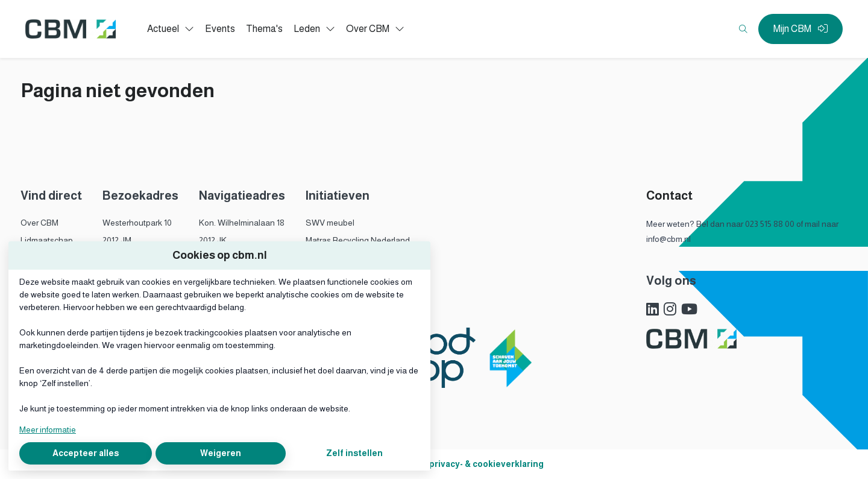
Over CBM (39, 223)
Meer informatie (48, 430)
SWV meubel (330, 223)
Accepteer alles (86, 453)
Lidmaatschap (47, 240)
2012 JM (117, 240)
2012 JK (213, 240)
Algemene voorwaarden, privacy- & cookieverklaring (434, 464)
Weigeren (221, 453)
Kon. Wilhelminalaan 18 (242, 223)
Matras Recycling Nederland (358, 240)
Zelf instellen (354, 453)
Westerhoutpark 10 (137, 223)
